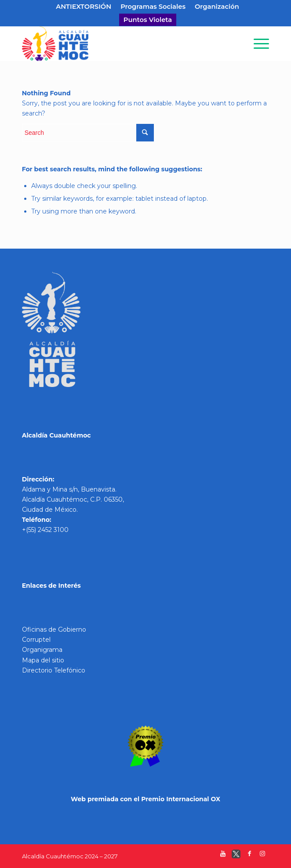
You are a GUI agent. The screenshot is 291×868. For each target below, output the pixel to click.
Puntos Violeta (148, 20)
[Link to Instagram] (262, 856)
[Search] (236, 43)
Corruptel (36, 640)
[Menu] (257, 43)
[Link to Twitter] (236, 856)
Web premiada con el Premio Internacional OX (145, 799)
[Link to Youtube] (223, 856)
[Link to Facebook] (249, 856)
